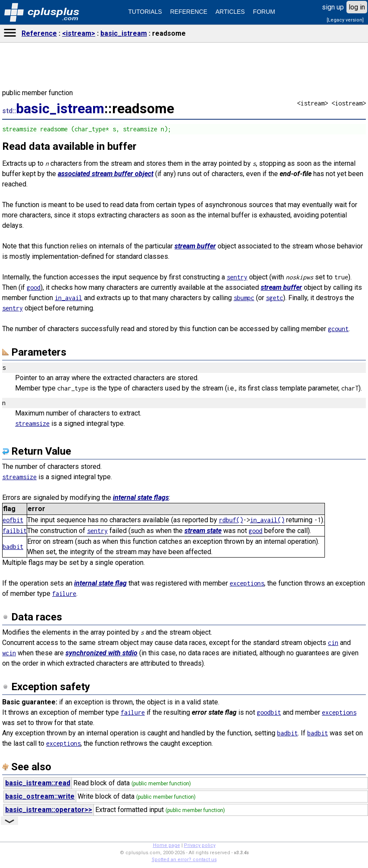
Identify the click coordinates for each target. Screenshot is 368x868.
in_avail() (267, 520)
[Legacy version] (345, 20)
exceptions (247, 583)
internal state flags (141, 498)
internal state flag (100, 583)
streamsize (32, 423)
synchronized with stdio (101, 653)
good (34, 287)
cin (333, 643)
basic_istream (124, 33)
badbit (13, 547)
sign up (333, 7)
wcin (9, 653)
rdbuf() (231, 520)
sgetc (274, 298)
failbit (15, 531)
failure (64, 594)
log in (357, 7)
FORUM (264, 12)
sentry (237, 277)
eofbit (13, 520)
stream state (203, 531)
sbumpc (244, 298)
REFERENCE (189, 12)
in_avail (69, 298)
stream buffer (195, 246)
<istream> (79, 33)
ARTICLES (230, 12)
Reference (39, 33)
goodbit (269, 712)
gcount (338, 329)
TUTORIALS (145, 12)
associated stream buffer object (106, 174)
